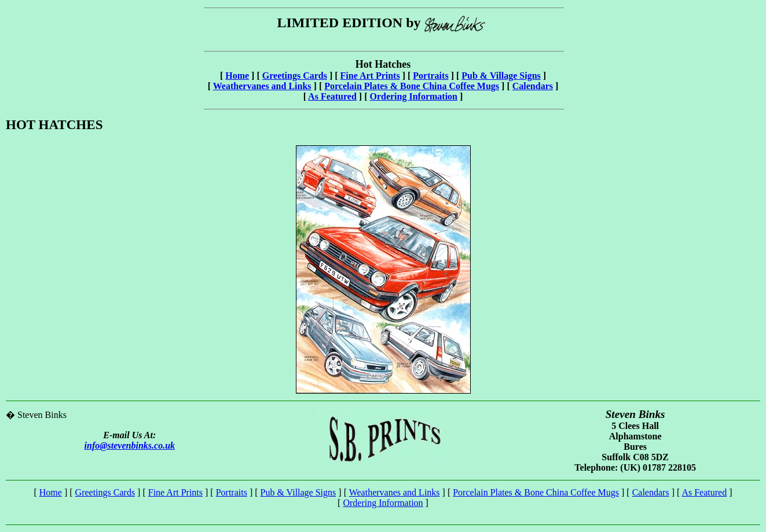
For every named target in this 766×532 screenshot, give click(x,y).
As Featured (332, 96)
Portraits (430, 76)
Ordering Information (413, 96)
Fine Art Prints (370, 76)
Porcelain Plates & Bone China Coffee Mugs (412, 86)
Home (237, 76)
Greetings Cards (295, 76)
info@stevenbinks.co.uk (130, 445)
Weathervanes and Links (262, 86)
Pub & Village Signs (501, 76)
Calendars (533, 86)
